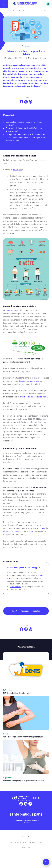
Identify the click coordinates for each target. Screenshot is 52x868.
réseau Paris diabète (12, 531)
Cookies (41, 842)
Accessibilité (26, 848)
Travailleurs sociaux (19, 837)
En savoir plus (26, 823)
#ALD (15, 611)
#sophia (36, 611)
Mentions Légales (34, 837)
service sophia (12, 310)
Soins (15, 11)
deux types (17, 170)
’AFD (32, 531)
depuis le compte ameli (29, 381)
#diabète (25, 611)
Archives (32, 842)
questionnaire (16, 587)
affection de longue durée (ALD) (34, 397)
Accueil (9, 11)
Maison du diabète (37, 528)
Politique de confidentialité (17, 842)
